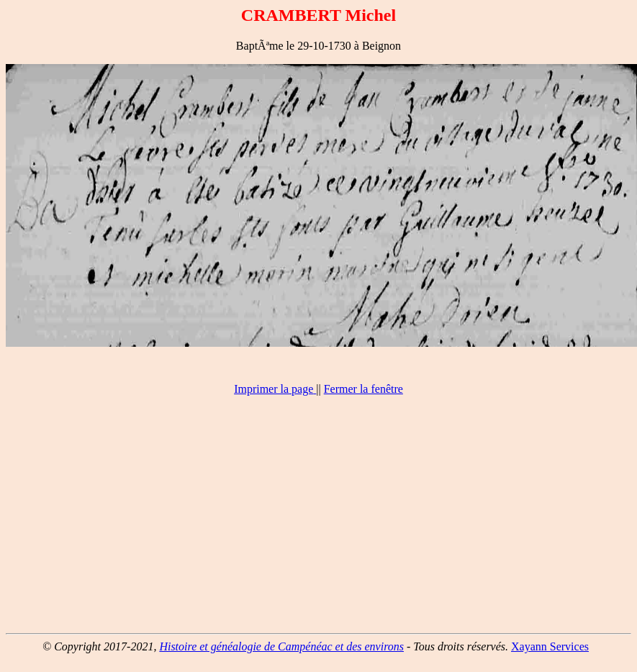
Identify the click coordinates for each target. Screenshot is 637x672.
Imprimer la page (274, 389)
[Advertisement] (319, 521)
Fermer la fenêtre (363, 389)
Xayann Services (550, 646)
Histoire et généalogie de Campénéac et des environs (281, 646)
